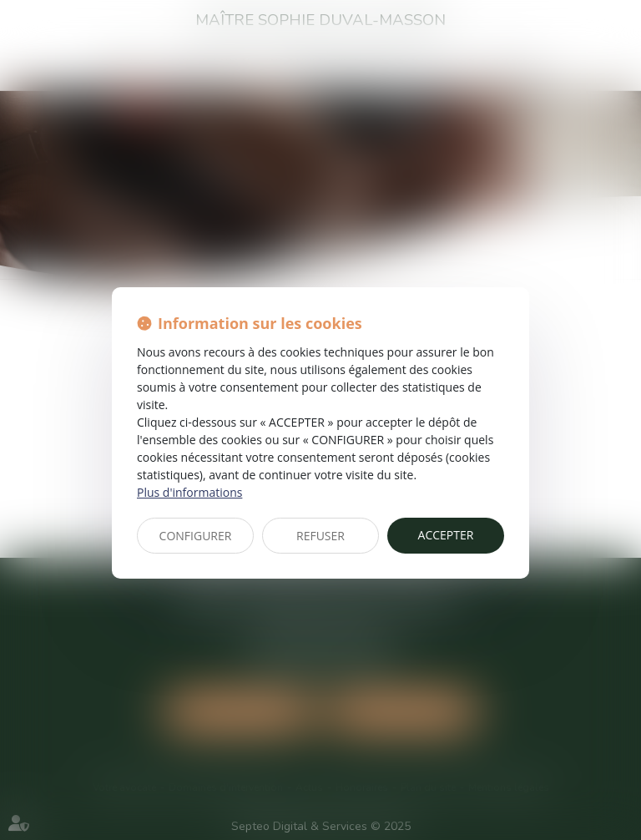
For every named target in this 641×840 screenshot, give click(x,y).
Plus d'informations (189, 492)
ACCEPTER (446, 535)
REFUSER (320, 536)
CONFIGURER (196, 536)
